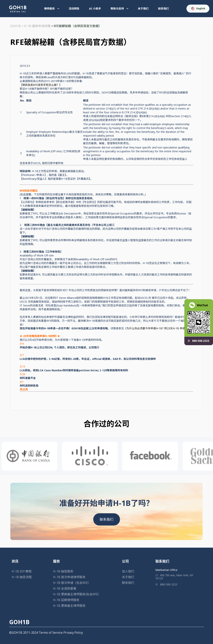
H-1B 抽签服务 (63, 571)
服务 (57, 561)
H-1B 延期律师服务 (66, 600)
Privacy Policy (73, 633)
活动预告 (74, 8)
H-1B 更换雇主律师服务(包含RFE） (77, 594)
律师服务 (52, 8)
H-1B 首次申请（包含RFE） (72, 583)
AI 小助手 (95, 8)
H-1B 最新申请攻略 (37, 26)
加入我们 (128, 571)
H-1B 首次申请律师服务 (69, 577)
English (198, 9)
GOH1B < (17, 26)
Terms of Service (51, 633)
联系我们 (164, 8)
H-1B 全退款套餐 (65, 588)
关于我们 (143, 8)
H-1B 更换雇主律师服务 (69, 606)
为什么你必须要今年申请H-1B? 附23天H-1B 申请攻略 (158, 328)
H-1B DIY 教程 (22, 571)
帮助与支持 (119, 8)
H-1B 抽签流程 (22, 577)
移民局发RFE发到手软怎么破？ (41, 85)
